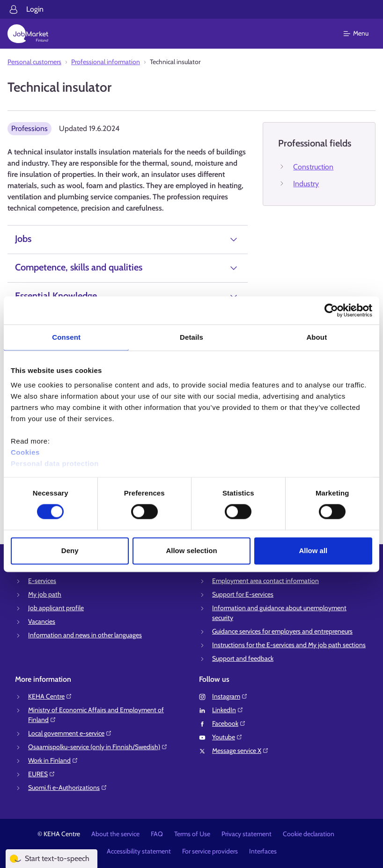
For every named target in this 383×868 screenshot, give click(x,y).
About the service (115, 834)
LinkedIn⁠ (228, 710)
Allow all (313, 551)
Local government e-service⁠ (70, 733)
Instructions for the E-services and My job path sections (289, 645)
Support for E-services (243, 594)
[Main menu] (362, 34)
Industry (306, 184)
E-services (42, 581)
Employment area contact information (265, 581)
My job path (45, 594)
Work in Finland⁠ (53, 760)
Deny (70, 551)
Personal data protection (55, 463)
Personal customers (34, 62)
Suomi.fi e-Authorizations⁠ (68, 788)
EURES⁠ (42, 774)
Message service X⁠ (240, 751)
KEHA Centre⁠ (50, 696)
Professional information (106, 62)
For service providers (210, 851)
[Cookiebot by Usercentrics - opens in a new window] (331, 310)
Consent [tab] (66, 337)
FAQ (157, 834)
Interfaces (263, 851)
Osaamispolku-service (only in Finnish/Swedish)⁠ (98, 747)
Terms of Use (192, 834)
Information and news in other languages (85, 635)
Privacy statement (247, 834)
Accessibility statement (139, 851)
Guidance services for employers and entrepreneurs (282, 631)
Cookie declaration (309, 834)
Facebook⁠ (229, 723)
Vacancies (42, 621)
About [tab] (317, 337)
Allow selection (191, 551)
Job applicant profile (56, 608)
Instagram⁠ (230, 696)
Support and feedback (243, 658)
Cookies (25, 452)
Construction (313, 167)
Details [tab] (191, 337)
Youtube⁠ (227, 737)
